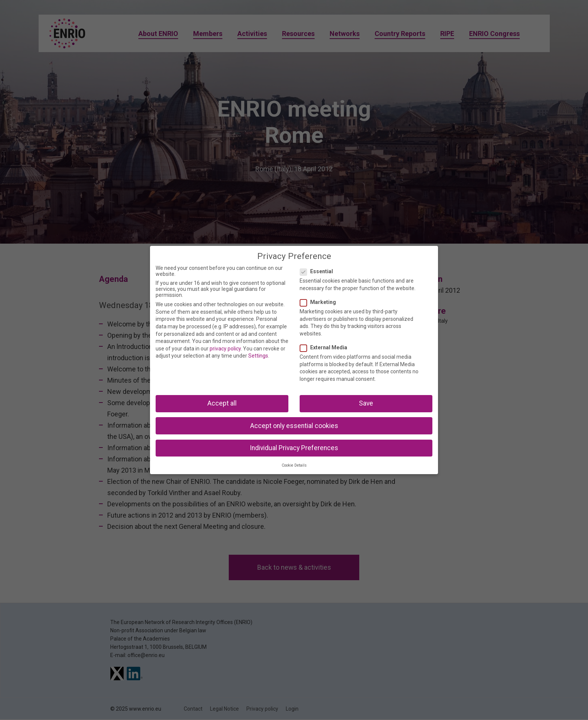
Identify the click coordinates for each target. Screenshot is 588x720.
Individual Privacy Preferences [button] (294, 448)
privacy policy (225, 349)
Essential (319, 271)
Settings (258, 356)
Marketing (320, 302)
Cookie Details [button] (294, 465)
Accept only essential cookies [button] (294, 426)
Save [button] (366, 403)
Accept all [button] (222, 403)
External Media (326, 347)
